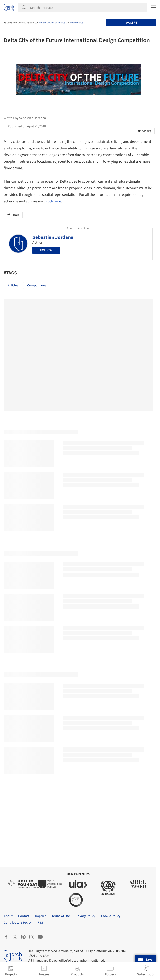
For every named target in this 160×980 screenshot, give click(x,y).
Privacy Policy (58, 23)
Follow (46, 250)
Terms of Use (44, 23)
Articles (13, 286)
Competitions (37, 286)
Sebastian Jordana (53, 237)
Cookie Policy (77, 23)
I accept (131, 23)
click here (53, 201)
